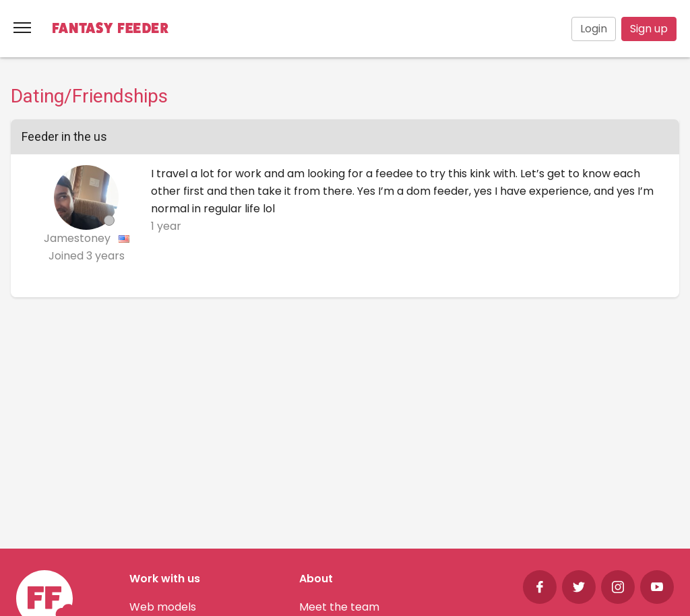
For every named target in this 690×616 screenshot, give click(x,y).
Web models (163, 607)
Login (594, 29)
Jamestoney (79, 238)
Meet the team (339, 607)
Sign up (649, 29)
